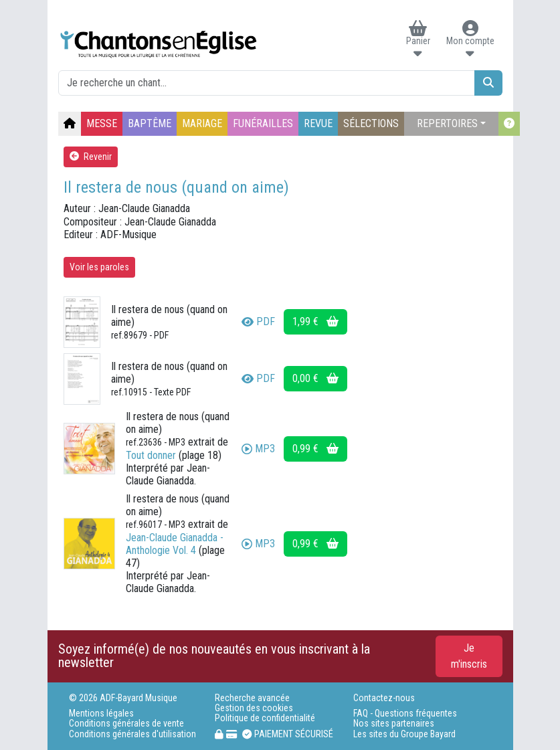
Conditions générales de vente (126, 724)
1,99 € (315, 321)
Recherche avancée (252, 698)
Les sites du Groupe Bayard (404, 734)
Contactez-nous (384, 698)
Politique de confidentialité (265, 718)
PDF (258, 321)
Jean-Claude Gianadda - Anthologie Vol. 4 (175, 544)
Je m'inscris (469, 656)
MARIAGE (202, 123)
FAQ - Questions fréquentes (405, 714)
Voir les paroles (99, 267)
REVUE (318, 123)
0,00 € (315, 378)
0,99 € (315, 449)
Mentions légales (101, 714)
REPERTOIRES (447, 123)
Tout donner (151, 455)
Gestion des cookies (254, 708)
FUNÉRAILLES (263, 123)
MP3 (258, 449)
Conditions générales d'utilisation (132, 734)
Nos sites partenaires (394, 724)
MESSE (102, 123)
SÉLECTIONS (371, 123)
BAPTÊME (150, 123)
